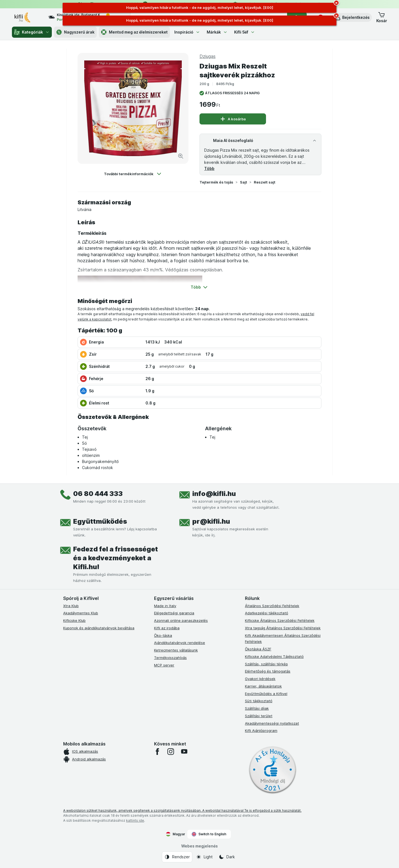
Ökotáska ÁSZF (258, 649)
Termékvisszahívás (170, 658)
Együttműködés (100, 521)
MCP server (164, 665)
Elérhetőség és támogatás (268, 671)
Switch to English (209, 834)
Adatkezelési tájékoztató (267, 613)
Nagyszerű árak (75, 32)
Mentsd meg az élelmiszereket (134, 32)
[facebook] (157, 752)
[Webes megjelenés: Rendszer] (177, 857)
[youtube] (184, 752)
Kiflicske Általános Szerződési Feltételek (280, 620)
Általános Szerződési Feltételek (272, 606)
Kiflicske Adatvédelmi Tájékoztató (274, 656)
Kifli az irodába (167, 628)
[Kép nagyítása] (181, 156)
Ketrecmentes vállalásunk (176, 650)
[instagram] (171, 752)
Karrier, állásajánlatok (263, 686)
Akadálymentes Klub (81, 613)
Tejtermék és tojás (216, 182)
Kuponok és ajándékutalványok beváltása (99, 628)
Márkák (217, 32)
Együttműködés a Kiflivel (266, 694)
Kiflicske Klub (74, 620)
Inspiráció (187, 32)
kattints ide (135, 820)
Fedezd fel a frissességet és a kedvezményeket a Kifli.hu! (116, 558)
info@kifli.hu (214, 494)
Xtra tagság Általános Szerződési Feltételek (283, 628)
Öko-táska (163, 635)
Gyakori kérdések (260, 679)
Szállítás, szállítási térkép (266, 664)
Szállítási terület (259, 716)
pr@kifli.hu (211, 521)
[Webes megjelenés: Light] (204, 857)
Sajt (244, 182)
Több (209, 168)
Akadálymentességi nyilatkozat (272, 723)
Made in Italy (165, 606)
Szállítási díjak (257, 708)
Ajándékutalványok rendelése (180, 643)
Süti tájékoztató (259, 701)
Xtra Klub (71, 606)
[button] (352, 17)
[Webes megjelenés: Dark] (227, 857)
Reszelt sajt (265, 182)
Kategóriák (32, 32)
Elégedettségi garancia (174, 613)
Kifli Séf (245, 32)
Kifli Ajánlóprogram (261, 730)
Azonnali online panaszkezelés (181, 620)
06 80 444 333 (98, 494)
